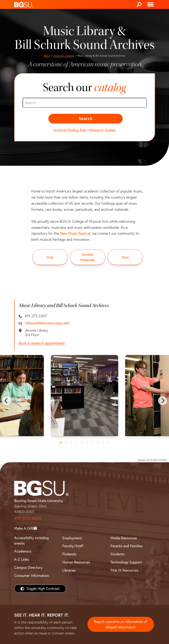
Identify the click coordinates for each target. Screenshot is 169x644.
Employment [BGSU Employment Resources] (72, 538)
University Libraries (64, 56)
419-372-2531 (28, 518)
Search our (84, 88)
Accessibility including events (31, 541)
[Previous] (6, 401)
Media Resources (124, 538)
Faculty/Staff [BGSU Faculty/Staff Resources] (73, 546)
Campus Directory (28, 567)
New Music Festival (75, 233)
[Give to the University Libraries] (125, 257)
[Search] (139, 4)
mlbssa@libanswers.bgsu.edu (47, 323)
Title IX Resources (124, 570)
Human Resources (76, 562)
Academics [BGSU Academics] (23, 551)
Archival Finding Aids (70, 130)
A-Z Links (22, 559)
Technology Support (126, 562)
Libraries (69, 570)
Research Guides (103, 130)
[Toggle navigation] (151, 4)
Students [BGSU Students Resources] (118, 554)
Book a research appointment (42, 343)
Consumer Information (32, 576)
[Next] (162, 401)
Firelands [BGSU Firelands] (69, 554)
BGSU (47, 56)
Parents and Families (126, 546)
